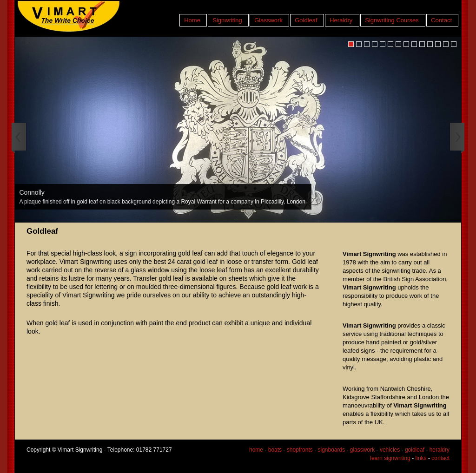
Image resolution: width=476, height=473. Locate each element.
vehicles (390, 450)
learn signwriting (390, 458)
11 (430, 44)
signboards (331, 450)
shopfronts (300, 450)
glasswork (362, 450)
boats (275, 450)
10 (422, 44)
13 (446, 44)
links (421, 458)
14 (454, 44)
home (256, 450)
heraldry (440, 450)
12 (438, 44)
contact (440, 458)
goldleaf (415, 450)
